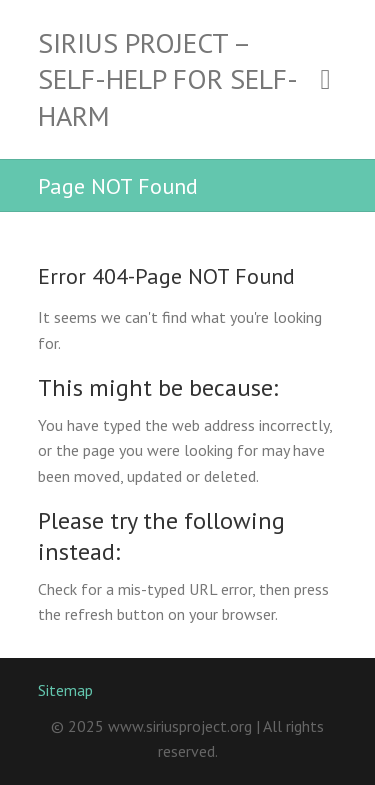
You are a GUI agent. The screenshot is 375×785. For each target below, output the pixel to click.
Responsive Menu (326, 79)
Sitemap (65, 690)
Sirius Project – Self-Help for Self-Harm (168, 79)
